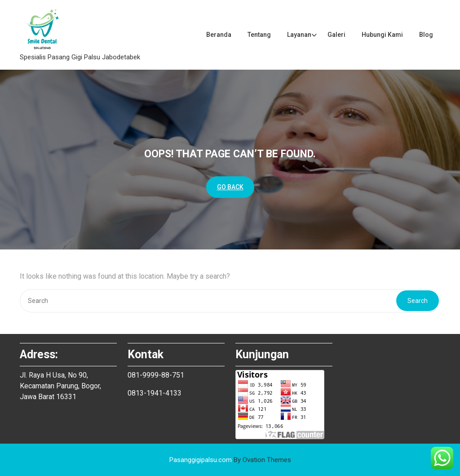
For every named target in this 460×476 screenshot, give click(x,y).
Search (418, 301)
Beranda (219, 35)
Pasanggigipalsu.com (230, 460)
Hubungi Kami (382, 35)
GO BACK (230, 187)
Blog (426, 35)
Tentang (259, 35)
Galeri (336, 35)
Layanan (299, 35)
